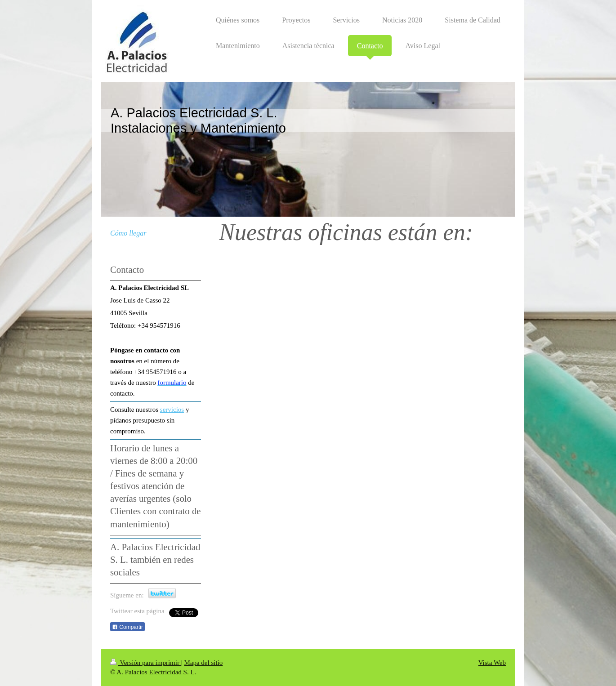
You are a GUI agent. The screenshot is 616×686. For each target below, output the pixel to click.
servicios (172, 410)
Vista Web (492, 663)
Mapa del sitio (203, 663)
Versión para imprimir (146, 663)
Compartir (127, 627)
